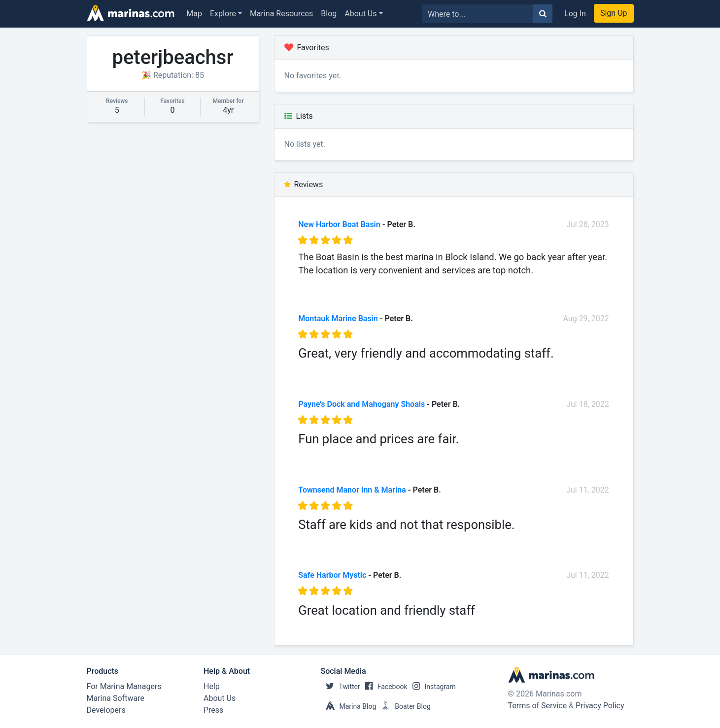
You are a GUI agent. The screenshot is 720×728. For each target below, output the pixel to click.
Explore (223, 14)
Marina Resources (281, 14)
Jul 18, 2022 (588, 404)
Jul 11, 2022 (588, 490)
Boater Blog (403, 706)
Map (194, 14)
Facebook (384, 687)
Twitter (341, 687)
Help (212, 686)
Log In (575, 14)
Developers (106, 710)
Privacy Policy (600, 706)
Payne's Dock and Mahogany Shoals (361, 404)
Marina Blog (349, 706)
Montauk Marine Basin (338, 318)
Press (213, 710)
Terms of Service (538, 706)
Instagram (432, 687)
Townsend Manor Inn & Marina (352, 490)
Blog (329, 14)
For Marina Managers (124, 686)
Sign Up (614, 13)
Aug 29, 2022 (586, 318)
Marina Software (116, 698)
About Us (360, 14)
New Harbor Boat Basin (339, 224)
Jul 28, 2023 (588, 224)
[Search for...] (478, 14)
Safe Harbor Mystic (332, 575)
